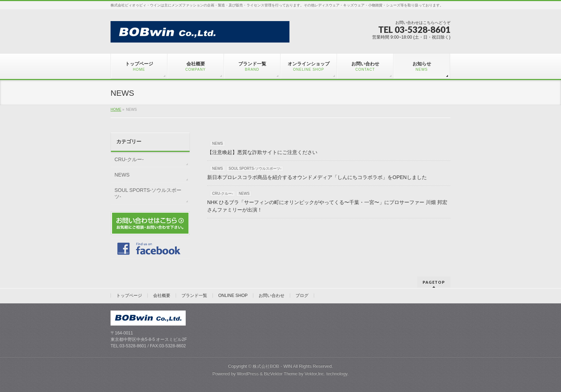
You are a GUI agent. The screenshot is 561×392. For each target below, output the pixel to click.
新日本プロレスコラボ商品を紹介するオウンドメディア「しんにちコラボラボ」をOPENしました (317, 177)
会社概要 (162, 296)
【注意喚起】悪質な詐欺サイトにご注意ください (262, 152)
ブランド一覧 (194, 296)
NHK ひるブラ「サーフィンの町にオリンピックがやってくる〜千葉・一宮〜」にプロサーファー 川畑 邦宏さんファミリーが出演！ (327, 206)
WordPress (248, 374)
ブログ (302, 296)
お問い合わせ (272, 296)
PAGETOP (434, 282)
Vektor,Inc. (315, 374)
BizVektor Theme (281, 374)
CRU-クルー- (223, 193)
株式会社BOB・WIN (272, 366)
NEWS (218, 143)
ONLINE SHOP (233, 296)
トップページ (129, 296)
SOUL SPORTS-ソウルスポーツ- (255, 168)
